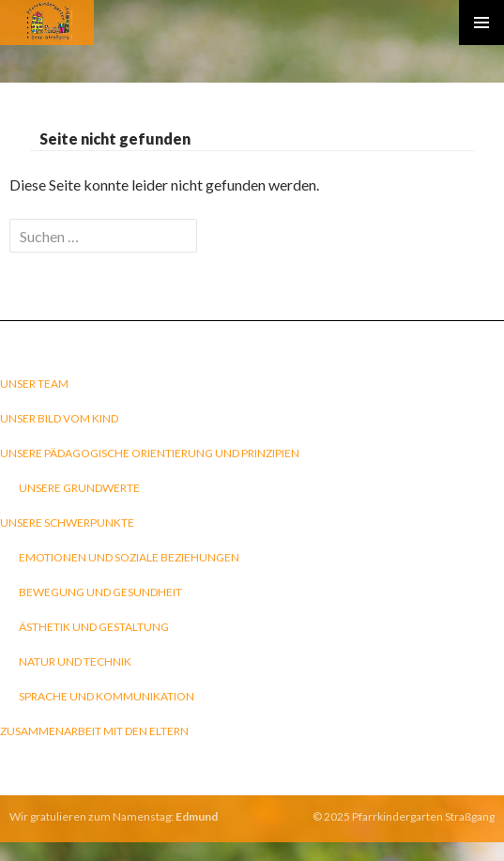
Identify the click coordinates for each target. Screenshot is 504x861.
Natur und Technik (75, 661)
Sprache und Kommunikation (107, 696)
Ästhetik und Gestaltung (94, 627)
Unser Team (34, 384)
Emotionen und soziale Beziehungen (129, 557)
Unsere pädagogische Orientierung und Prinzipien (150, 453)
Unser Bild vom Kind (59, 418)
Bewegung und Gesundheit (100, 592)
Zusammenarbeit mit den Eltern (94, 731)
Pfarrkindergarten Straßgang (423, 816)
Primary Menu (481, 23)
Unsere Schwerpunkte (67, 523)
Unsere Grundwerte (79, 488)
